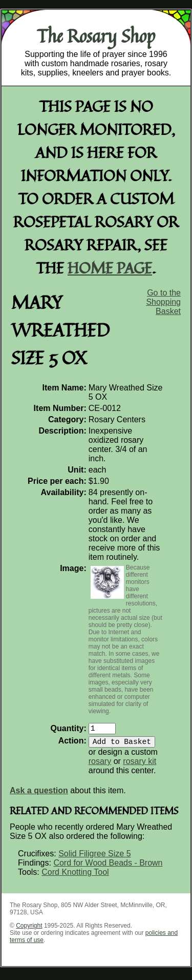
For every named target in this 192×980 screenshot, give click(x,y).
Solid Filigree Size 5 (94, 858)
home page (110, 268)
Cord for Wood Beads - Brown (108, 867)
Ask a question (39, 795)
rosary (100, 765)
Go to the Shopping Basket (163, 302)
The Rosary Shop (96, 36)
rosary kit (140, 765)
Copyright (29, 930)
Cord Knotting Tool (75, 876)
